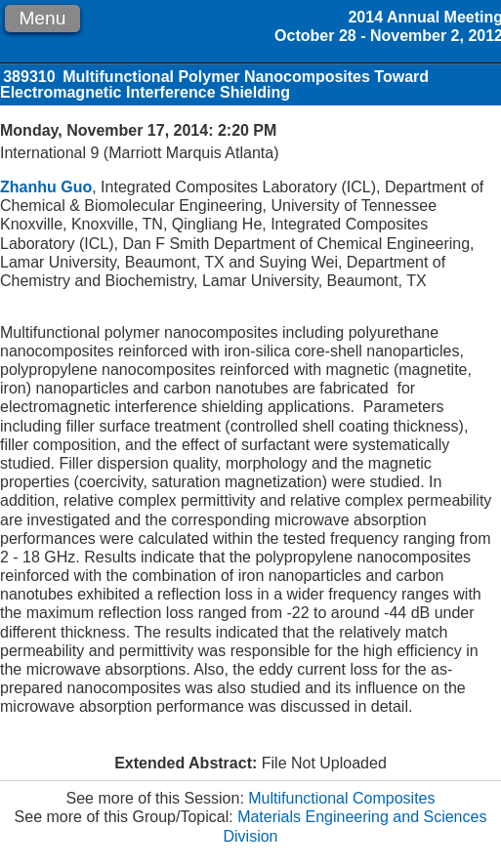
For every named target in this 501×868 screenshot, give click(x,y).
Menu (42, 18)
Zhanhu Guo (46, 187)
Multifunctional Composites (341, 798)
